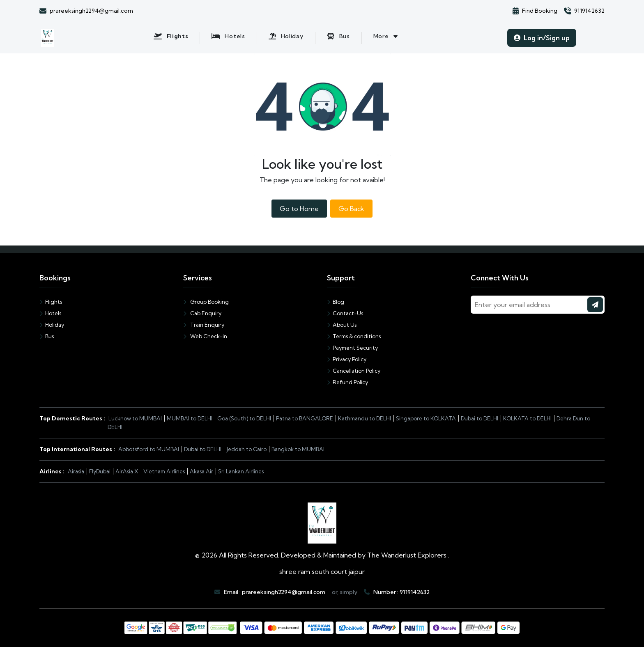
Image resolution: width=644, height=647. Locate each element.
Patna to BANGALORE (305, 418)
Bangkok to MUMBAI (298, 449)
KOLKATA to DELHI (527, 418)
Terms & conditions (354, 336)
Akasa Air (201, 471)
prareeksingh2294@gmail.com (284, 592)
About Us (342, 325)
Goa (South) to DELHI (244, 418)
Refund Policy (347, 382)
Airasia (76, 471)
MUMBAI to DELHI (190, 418)
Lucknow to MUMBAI (135, 418)
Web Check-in (205, 336)
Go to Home (299, 209)
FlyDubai (100, 471)
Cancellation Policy (354, 371)
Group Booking (206, 302)
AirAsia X (127, 471)
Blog (336, 302)
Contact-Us (345, 313)
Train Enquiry (204, 325)
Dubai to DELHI (480, 418)
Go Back (351, 209)
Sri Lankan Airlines (241, 471)
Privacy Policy (347, 359)
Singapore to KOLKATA (426, 418)
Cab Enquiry (202, 313)
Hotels (50, 313)
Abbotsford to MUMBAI (149, 449)
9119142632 (415, 592)
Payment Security (352, 348)
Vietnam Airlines (164, 471)
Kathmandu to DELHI (365, 418)
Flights (51, 302)
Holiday (52, 325)
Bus (47, 336)
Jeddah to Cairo (246, 449)
